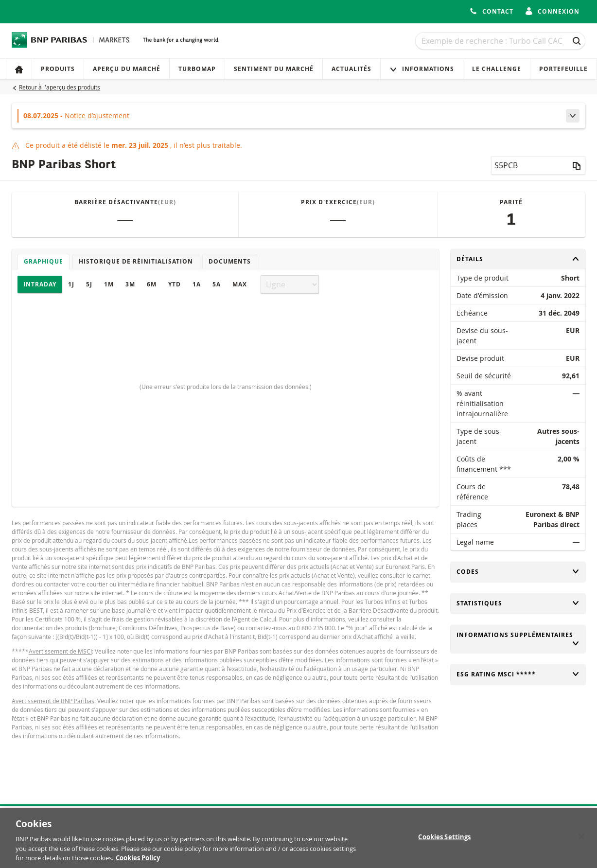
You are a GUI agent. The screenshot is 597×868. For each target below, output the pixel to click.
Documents (230, 261)
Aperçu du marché (127, 69)
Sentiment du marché (274, 69)
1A (197, 284)
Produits (58, 69)
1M (109, 284)
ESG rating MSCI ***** (518, 674)
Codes (518, 572)
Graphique (44, 261)
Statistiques (518, 603)
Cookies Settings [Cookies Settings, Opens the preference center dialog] (444, 841)
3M (130, 284)
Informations (422, 69)
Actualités (351, 69)
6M (152, 284)
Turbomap (197, 69)
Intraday (40, 284)
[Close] (581, 841)
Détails (518, 259)
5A (217, 284)
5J (89, 284)
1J (71, 284)
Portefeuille (563, 69)
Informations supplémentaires (518, 639)
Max (240, 284)
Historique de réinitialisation (136, 261)
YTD (175, 284)
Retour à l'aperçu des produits (60, 87)
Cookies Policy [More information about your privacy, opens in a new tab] (138, 862)
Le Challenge (497, 69)
